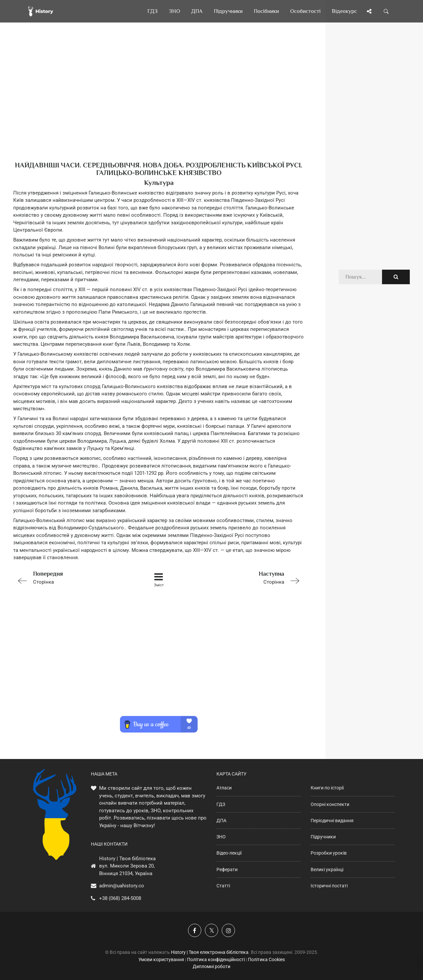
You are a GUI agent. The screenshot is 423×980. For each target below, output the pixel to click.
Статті (223, 886)
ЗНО (221, 837)
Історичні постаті (329, 886)
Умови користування (161, 959)
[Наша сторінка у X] (211, 930)
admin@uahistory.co (122, 886)
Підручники (323, 837)
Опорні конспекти (330, 804)
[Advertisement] (159, 103)
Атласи (224, 788)
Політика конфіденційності (216, 959)
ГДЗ (221, 804)
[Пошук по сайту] (386, 11)
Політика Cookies (266, 959)
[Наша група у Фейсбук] (195, 930)
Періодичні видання (332, 821)
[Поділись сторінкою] (369, 11)
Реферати (227, 869)
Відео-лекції (229, 853)
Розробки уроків (329, 853)
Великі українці (327, 869)
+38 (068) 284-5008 (120, 898)
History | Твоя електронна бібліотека (210, 952)
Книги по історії (327, 788)
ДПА (221, 821)
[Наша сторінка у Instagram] (228, 930)
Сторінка (71, 577)
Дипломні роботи (211, 966)
